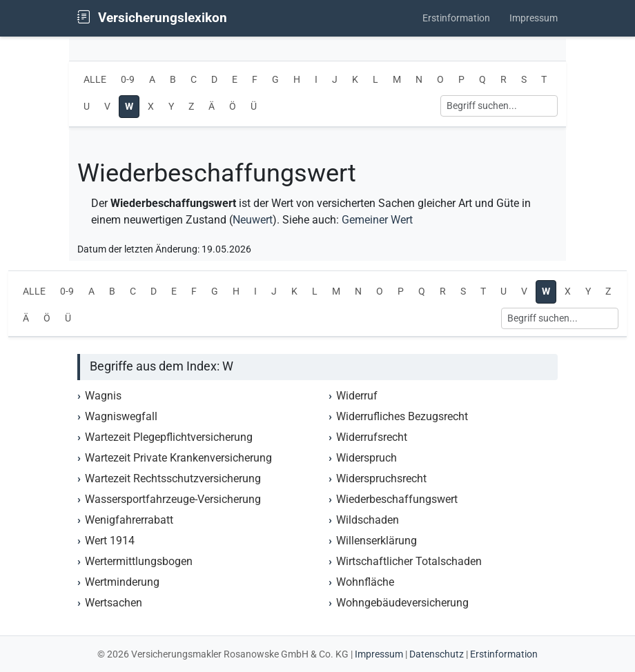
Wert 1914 (110, 541)
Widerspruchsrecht (381, 478)
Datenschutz (437, 654)
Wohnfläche (365, 582)
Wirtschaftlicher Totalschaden (409, 561)
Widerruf (357, 396)
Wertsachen (114, 603)
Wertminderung (122, 582)
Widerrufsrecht (372, 437)
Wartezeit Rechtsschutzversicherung (173, 478)
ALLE (95, 80)
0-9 (128, 80)
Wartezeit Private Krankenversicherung (178, 458)
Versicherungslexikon (152, 18)
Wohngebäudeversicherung (402, 603)
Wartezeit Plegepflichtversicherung (169, 437)
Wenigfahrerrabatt (129, 520)
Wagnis (103, 396)
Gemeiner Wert (377, 220)
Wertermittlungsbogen (139, 561)
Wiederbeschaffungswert (397, 499)
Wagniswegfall (121, 416)
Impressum (534, 18)
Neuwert (253, 220)
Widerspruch (367, 458)
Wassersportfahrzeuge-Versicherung (173, 499)
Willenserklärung (377, 541)
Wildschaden (368, 520)
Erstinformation (456, 18)
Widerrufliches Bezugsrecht (402, 416)
